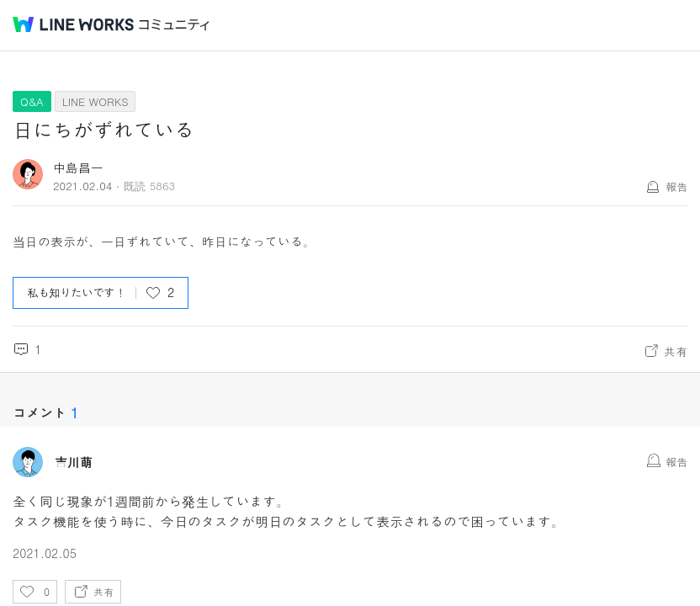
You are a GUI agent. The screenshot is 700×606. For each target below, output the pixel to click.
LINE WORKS (95, 101)
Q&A (32, 101)
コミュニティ (174, 25)
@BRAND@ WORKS (73, 24)
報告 (676, 186)
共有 (676, 351)
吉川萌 (74, 462)
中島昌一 (78, 167)
